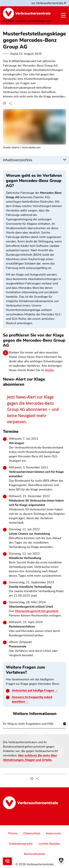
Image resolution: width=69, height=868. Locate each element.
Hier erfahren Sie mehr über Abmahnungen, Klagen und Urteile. (30, 758)
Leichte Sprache (49, 844)
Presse (13, 833)
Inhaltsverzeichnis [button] (18, 160)
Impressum (53, 833)
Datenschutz (32, 833)
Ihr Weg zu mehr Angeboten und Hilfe (28, 724)
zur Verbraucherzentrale (49, 3)
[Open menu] (7, 861)
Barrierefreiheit (34, 854)
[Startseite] (27, 13)
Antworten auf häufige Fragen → (35, 691)
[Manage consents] (61, 860)
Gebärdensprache (21, 844)
